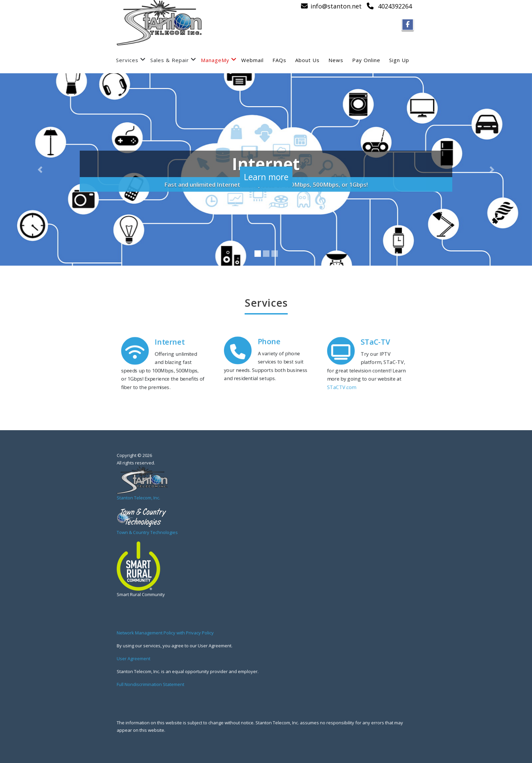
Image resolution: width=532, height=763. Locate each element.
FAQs (279, 60)
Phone (270, 339)
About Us (307, 60)
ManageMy (219, 60)
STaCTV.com (337, 391)
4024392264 (395, 6)
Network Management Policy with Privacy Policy (165, 633)
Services (131, 60)
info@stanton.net (336, 6)
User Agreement (134, 659)
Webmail (252, 60)
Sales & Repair (173, 60)
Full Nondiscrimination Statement (150, 684)
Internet (171, 339)
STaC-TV (376, 339)
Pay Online (366, 60)
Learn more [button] (266, 172)
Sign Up (399, 60)
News (336, 60)
